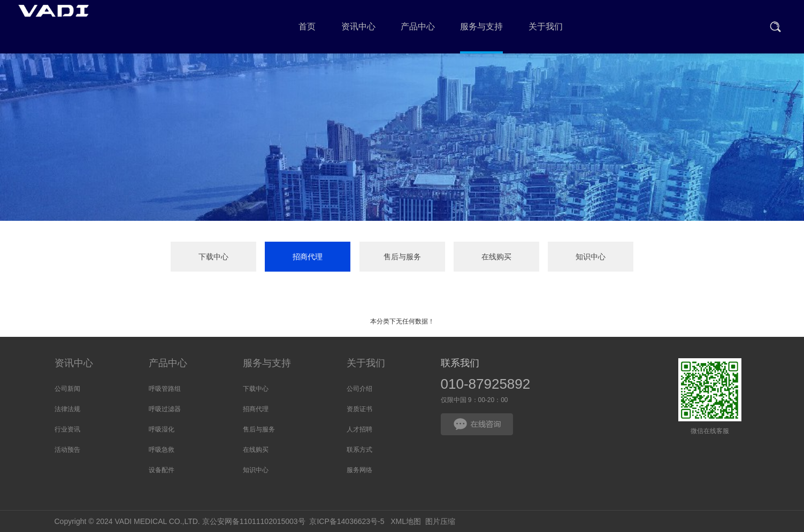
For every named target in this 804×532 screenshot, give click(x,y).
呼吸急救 (162, 450)
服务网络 (359, 470)
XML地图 (406, 521)
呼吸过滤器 (165, 409)
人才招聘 (359, 429)
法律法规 (67, 409)
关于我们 (366, 363)
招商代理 (308, 257)
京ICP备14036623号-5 (347, 521)
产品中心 (168, 363)
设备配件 (162, 470)
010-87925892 (486, 384)
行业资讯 (67, 429)
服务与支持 (267, 363)
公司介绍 (359, 389)
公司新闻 (67, 389)
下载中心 (213, 257)
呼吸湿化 (162, 429)
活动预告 (67, 450)
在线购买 (496, 257)
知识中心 (591, 257)
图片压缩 (440, 521)
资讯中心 (74, 363)
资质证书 (359, 409)
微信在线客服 (710, 390)
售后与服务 (402, 257)
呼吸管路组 (165, 389)
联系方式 (359, 450)
